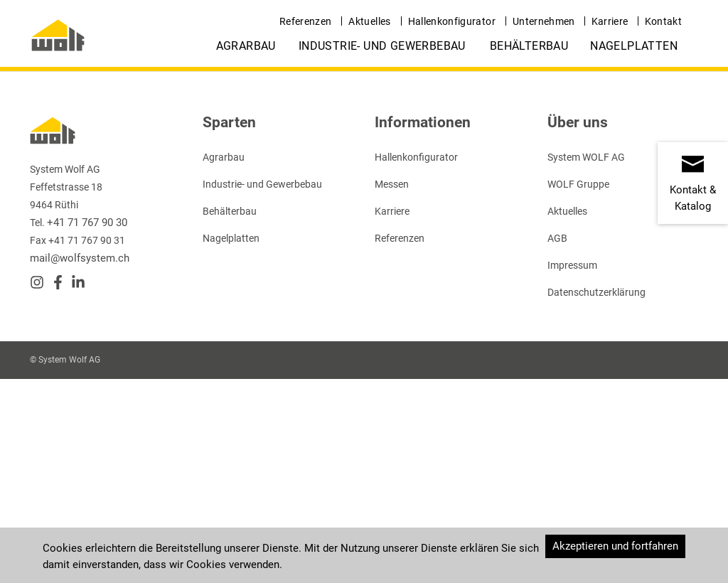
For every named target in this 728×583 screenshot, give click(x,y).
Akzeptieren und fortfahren (615, 546)
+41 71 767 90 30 (87, 223)
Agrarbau (246, 46)
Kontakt (663, 21)
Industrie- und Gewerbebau (382, 46)
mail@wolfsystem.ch (80, 258)
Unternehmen (544, 21)
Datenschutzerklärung (596, 292)
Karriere (610, 21)
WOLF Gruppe (578, 184)
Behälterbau (529, 46)
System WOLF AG (586, 157)
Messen (392, 184)
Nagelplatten (634, 46)
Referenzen (306, 21)
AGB (557, 238)
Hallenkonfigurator (452, 21)
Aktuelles (369, 21)
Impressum (572, 265)
